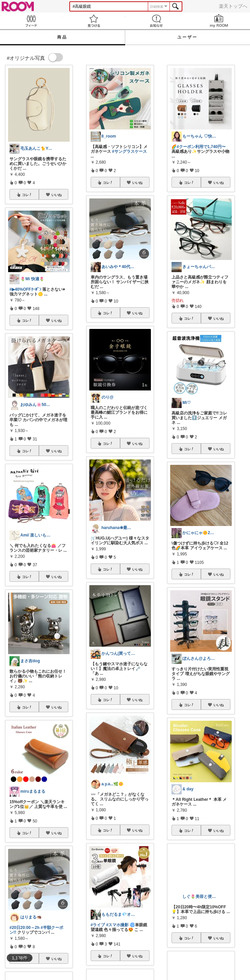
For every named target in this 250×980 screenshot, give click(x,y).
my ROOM (219, 21)
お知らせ (156, 21)
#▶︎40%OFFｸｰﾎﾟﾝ (25, 289)
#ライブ (98, 925)
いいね (56, 195)
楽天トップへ (233, 6)
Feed (31, 21)
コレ (27, 195)
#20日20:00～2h (25, 928)
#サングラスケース (129, 151)
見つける (94, 21)
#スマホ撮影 (118, 925)
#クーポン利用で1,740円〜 (201, 147)
